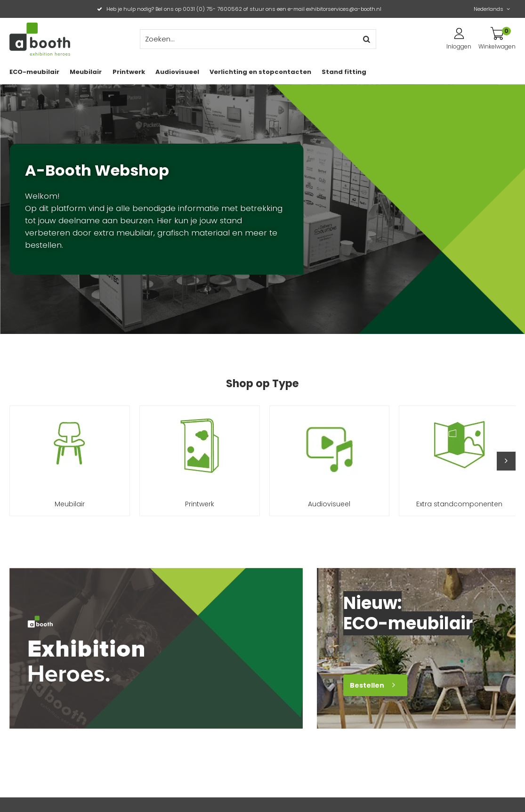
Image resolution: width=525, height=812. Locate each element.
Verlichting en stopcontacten (260, 72)
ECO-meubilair (34, 72)
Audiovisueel (177, 72)
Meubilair (86, 72)
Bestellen (367, 685)
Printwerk (129, 72)
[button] (506, 461)
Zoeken (366, 39)
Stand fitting (344, 72)
